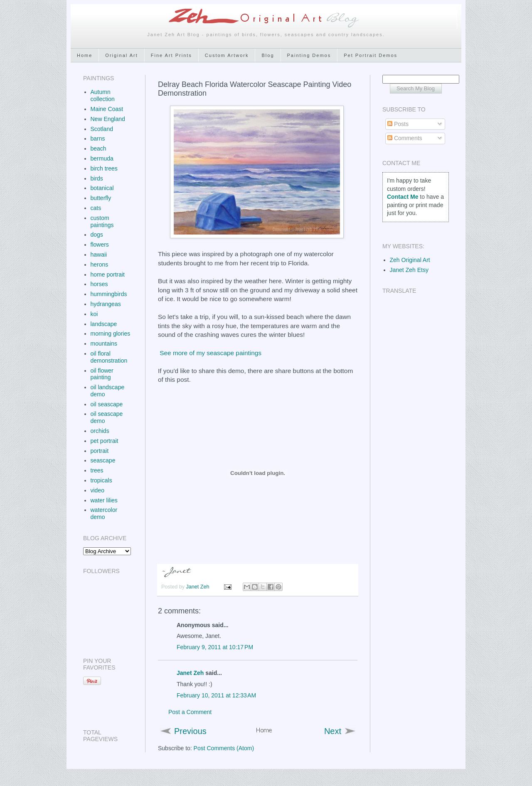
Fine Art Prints (171, 55)
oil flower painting (102, 374)
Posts (398, 124)
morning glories (111, 334)
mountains (104, 344)
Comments (405, 138)
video (97, 490)
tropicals (101, 480)
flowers (100, 245)
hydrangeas (106, 304)
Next (333, 731)
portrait (100, 451)
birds (97, 178)
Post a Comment (190, 712)
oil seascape (107, 404)
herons (100, 264)
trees (97, 470)
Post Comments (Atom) (224, 748)
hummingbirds (109, 294)
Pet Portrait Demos (371, 55)
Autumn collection (103, 95)
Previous (190, 731)
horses (99, 284)
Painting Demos (309, 55)
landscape (104, 324)
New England (108, 119)
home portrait (108, 274)
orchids (100, 431)
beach (99, 148)
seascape (103, 460)
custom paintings (102, 221)
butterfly (101, 198)
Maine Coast (107, 109)
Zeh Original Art (410, 260)
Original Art (121, 55)
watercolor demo (104, 513)
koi (94, 314)
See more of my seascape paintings (211, 353)
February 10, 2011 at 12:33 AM (216, 695)
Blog (268, 55)
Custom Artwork (227, 55)
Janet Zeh (199, 587)
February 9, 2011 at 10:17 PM (215, 647)
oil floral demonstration (109, 357)
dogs (97, 235)
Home (85, 55)
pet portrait (105, 441)
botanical (102, 188)
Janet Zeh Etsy (409, 270)
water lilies (104, 500)
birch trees (104, 168)
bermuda (102, 158)
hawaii (99, 255)
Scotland (102, 129)
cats (96, 208)
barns (98, 138)
